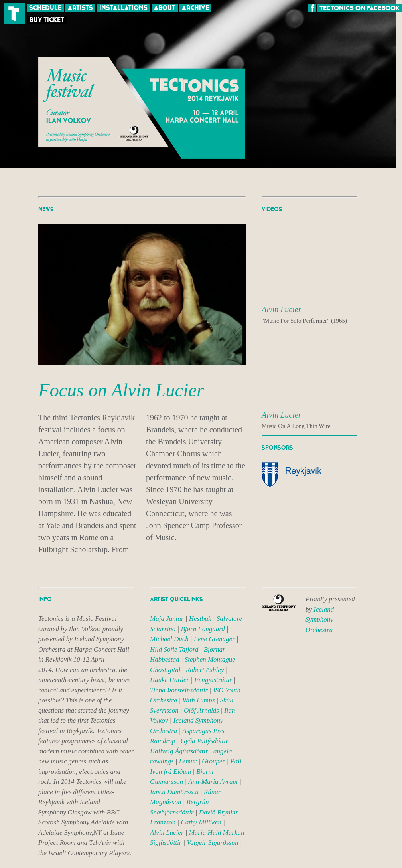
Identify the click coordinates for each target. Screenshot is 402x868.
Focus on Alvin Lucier (121, 390)
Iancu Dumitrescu (174, 792)
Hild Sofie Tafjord (174, 649)
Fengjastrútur (213, 680)
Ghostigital (165, 670)
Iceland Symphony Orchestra (320, 620)
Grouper (213, 761)
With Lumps (199, 700)
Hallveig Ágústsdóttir (179, 751)
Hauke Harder (169, 680)
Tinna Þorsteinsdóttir (179, 690)
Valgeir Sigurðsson (213, 843)
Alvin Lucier (167, 833)
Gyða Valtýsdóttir (204, 741)
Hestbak (200, 619)
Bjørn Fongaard (203, 629)
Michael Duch (169, 639)
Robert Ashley (205, 670)
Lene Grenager (214, 639)
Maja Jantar (167, 619)
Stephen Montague (210, 659)
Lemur (188, 761)
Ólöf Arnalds (201, 710)
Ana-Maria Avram (213, 782)
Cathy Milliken (201, 822)
